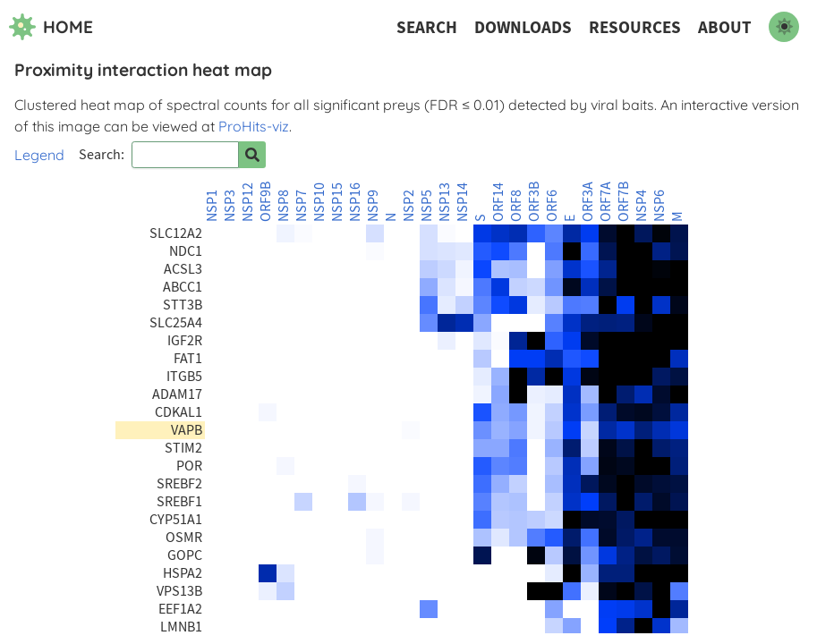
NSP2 (409, 206)
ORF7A (606, 202)
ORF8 (516, 206)
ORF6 (552, 206)
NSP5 (427, 206)
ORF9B (266, 202)
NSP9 (373, 206)
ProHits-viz (254, 126)
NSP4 (642, 206)
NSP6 (660, 206)
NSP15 (337, 202)
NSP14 (463, 202)
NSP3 (230, 206)
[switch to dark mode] (784, 27)
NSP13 (445, 202)
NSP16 (355, 202)
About (725, 27)
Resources (635, 27)
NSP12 (248, 202)
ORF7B (624, 202)
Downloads (523, 27)
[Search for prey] (252, 155)
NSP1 (212, 206)
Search (427, 27)
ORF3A (588, 202)
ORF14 (498, 202)
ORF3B (534, 202)
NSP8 (284, 206)
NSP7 (302, 206)
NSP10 (319, 202)
